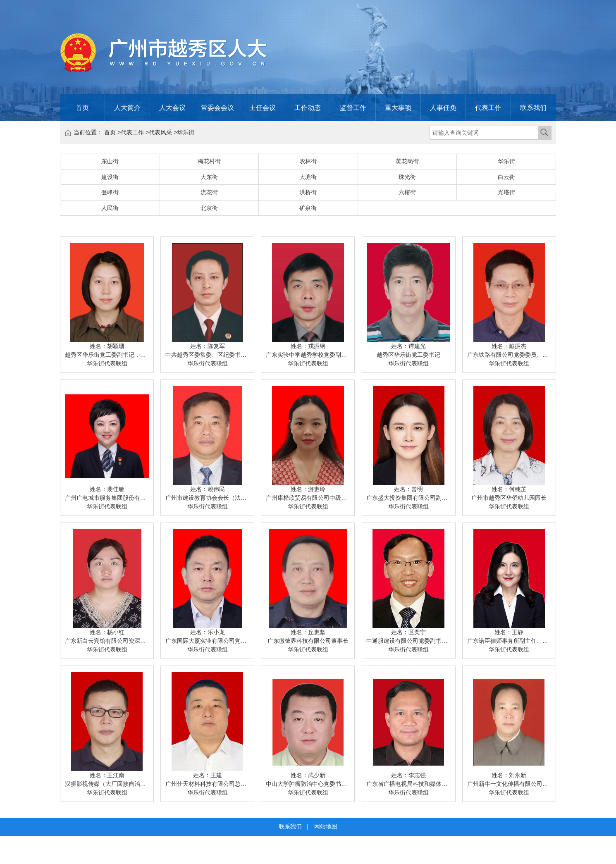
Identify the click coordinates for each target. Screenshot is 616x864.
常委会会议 (217, 107)
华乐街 (186, 132)
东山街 (110, 161)
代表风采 (160, 132)
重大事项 (398, 107)
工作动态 (308, 107)
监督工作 (353, 107)
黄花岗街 (407, 161)
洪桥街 (308, 192)
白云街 (506, 177)
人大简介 (127, 107)
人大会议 (172, 107)
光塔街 (506, 192)
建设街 (110, 177)
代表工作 (488, 107)
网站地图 (326, 826)
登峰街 (110, 192)
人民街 (110, 208)
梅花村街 (209, 161)
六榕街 (407, 192)
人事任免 (443, 107)
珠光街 (407, 177)
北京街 (209, 208)
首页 (82, 107)
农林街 (308, 161)
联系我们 (533, 107)
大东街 (209, 177)
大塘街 (308, 177)
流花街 (209, 192)
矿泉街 (308, 208)
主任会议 (263, 107)
